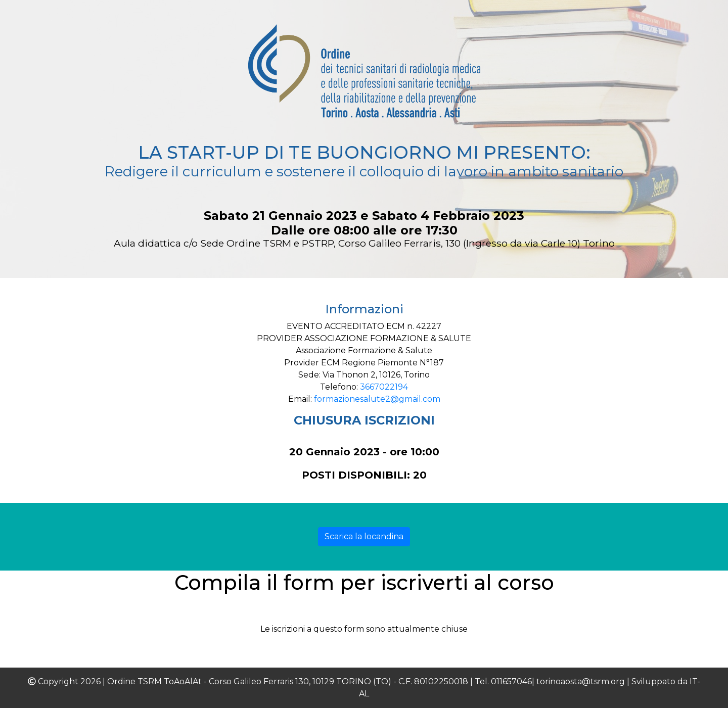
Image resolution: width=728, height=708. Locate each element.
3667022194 (384, 387)
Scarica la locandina (364, 536)
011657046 (511, 681)
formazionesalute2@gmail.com (377, 399)
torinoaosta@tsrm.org (581, 681)
